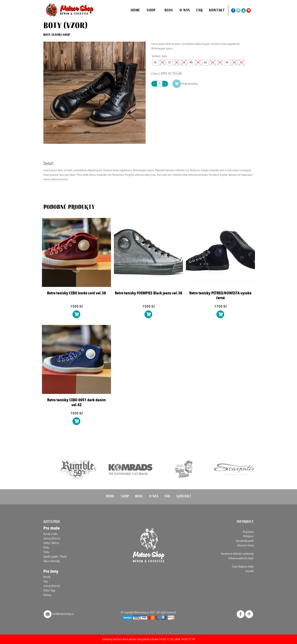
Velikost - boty (159, 56)
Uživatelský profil (245, 541)
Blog (169, 11)
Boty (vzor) (52, 35)
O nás (185, 11)
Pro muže (52, 528)
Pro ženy (51, 571)
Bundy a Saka (50, 534)
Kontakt (217, 11)
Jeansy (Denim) (52, 538)
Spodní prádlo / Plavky (55, 557)
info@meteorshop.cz (59, 614)
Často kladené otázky (243, 567)
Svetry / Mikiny (51, 543)
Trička (46, 552)
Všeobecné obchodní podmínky (237, 554)
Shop (151, 11)
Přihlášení (248, 536)
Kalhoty (47, 595)
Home (135, 11)
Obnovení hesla (245, 545)
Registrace (248, 532)
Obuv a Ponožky (52, 561)
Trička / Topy (49, 590)
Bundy (47, 577)
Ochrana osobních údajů (241, 558)
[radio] (155, 62)
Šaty (46, 581)
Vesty (46, 548)
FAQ (200, 11)
